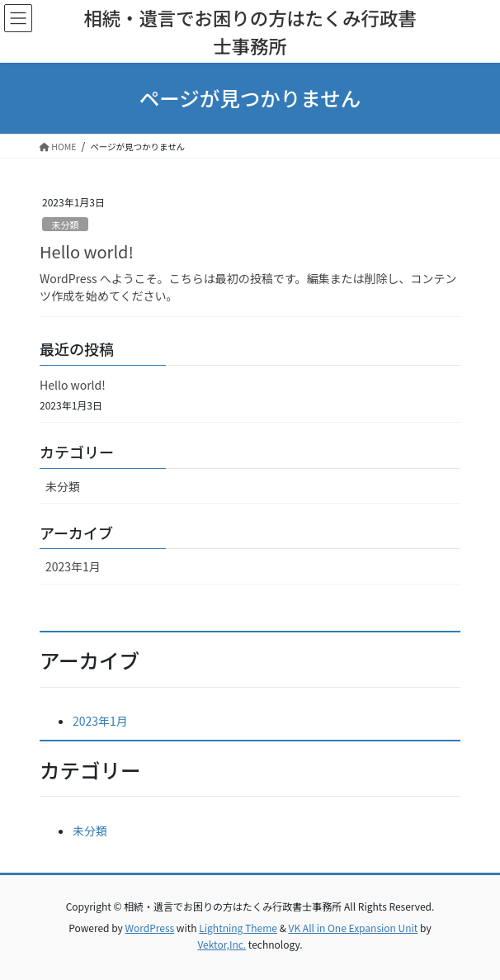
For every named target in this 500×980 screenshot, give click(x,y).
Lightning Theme (238, 928)
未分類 (65, 225)
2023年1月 (73, 566)
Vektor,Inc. (222, 944)
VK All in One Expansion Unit (354, 928)
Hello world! (87, 251)
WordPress (149, 928)
